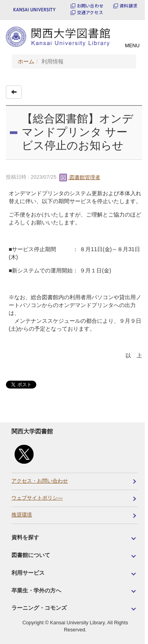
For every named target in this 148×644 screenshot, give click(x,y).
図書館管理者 (80, 177)
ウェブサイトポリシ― (37, 498)
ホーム (26, 61)
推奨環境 (22, 515)
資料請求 (128, 6)
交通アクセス (90, 12)
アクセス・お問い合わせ (40, 481)
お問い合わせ (90, 6)
